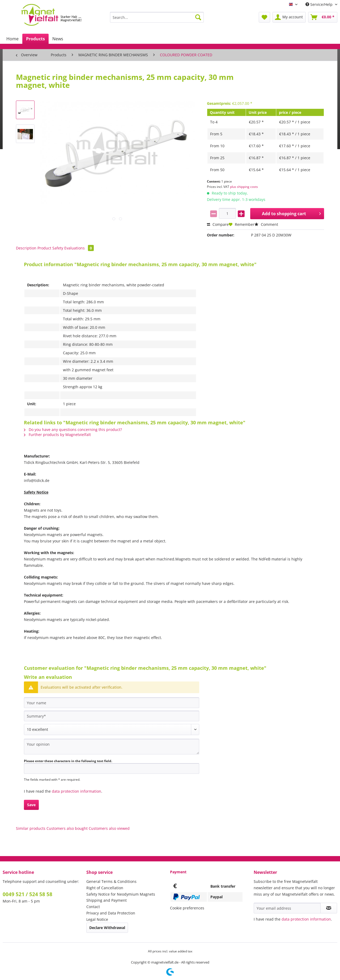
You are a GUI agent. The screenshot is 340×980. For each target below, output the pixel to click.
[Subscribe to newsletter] (329, 908)
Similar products (31, 828)
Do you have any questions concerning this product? (73, 429)
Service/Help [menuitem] (320, 4)
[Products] (35, 39)
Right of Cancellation (105, 888)
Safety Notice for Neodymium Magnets (121, 894)
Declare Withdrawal (107, 928)
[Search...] (157, 17)
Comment (266, 224)
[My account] (289, 17)
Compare (218, 224)
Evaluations (79, 248)
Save (31, 805)
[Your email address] (287, 908)
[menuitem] (157, 20)
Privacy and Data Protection (111, 913)
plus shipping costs (244, 187)
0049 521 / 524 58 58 (27, 894)
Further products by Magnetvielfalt (57, 435)
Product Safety (50, 248)
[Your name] (112, 703)
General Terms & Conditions (111, 881)
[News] (58, 39)
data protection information (76, 791)
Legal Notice (97, 919)
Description (26, 248)
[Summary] (112, 716)
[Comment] (112, 729)
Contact (93, 907)
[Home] (12, 39)
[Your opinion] (112, 747)
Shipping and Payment (107, 900)
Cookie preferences (187, 908)
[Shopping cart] (323, 17)
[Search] (198, 17)
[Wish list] (264, 17)
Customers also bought (67, 828)
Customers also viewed (109, 828)
